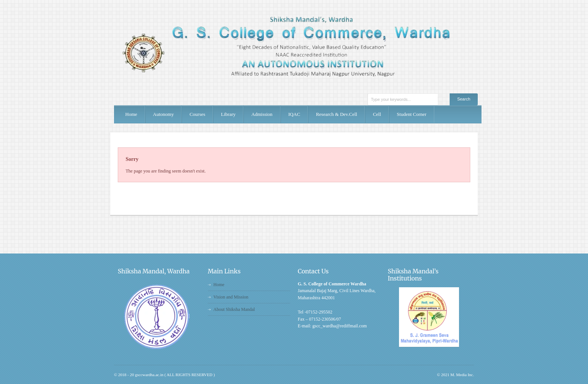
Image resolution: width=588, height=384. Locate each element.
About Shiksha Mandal (234, 309)
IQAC (294, 114)
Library (228, 114)
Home (131, 114)
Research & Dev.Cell (336, 114)
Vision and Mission (231, 297)
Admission (262, 114)
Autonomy (163, 114)
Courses (197, 114)
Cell (377, 114)
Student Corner (412, 114)
